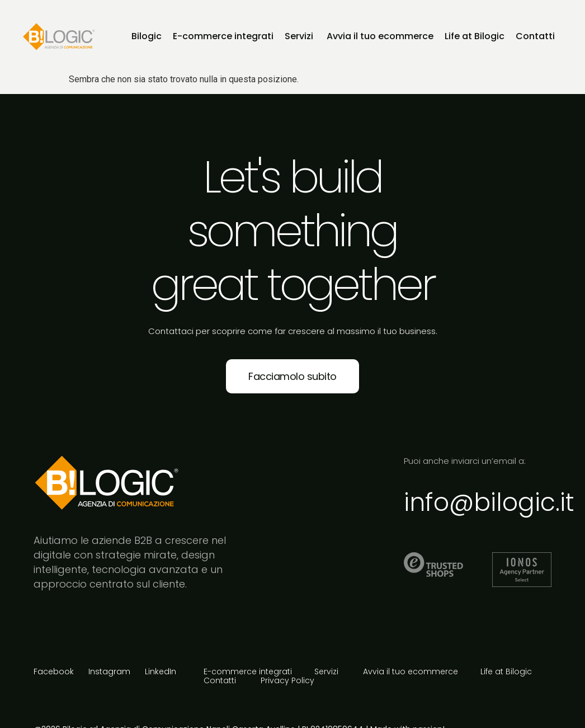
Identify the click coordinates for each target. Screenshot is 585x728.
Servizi (327, 672)
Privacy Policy (287, 681)
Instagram (109, 671)
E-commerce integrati (248, 672)
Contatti (221, 681)
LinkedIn (161, 671)
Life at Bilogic (506, 672)
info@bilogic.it (489, 502)
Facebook (54, 671)
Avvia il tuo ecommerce (411, 672)
